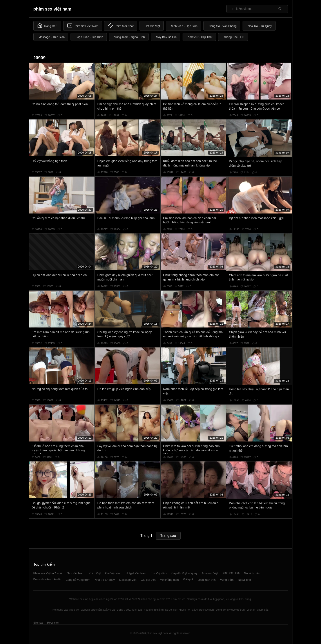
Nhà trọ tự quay (105, 580)
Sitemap (38, 623)
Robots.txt (53, 623)
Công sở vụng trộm (78, 580)
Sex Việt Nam (76, 573)
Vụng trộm (227, 580)
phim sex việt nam (52, 9)
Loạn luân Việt (207, 580)
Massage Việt (128, 580)
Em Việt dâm (159, 573)
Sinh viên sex (231, 573)
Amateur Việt (210, 573)
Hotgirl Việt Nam (136, 573)
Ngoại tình (244, 580)
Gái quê (188, 579)
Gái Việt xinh (113, 573)
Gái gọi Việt (148, 580)
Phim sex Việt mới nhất (48, 573)
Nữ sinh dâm (252, 573)
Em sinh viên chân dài (47, 579)
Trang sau (168, 536)
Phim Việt (95, 573)
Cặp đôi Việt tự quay (184, 573)
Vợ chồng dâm (169, 580)
